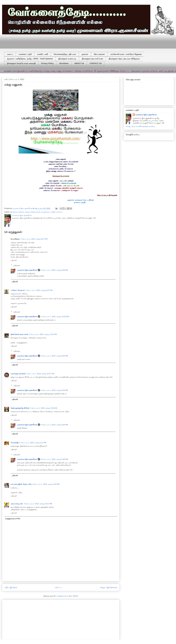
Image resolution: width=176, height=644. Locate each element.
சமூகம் (27, 212)
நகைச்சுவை (46, 212)
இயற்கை (14, 212)
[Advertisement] (68, 41)
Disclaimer (64, 63)
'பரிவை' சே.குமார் (18, 290)
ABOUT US (79, 63)
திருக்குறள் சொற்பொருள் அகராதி (21, 63)
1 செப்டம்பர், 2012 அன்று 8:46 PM (54, 270)
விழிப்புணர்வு (57, 212)
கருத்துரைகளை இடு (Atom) (67, 596)
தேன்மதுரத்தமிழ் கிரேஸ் (20, 408)
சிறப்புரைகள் (99, 54)
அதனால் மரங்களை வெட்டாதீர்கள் (80, 200)
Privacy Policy (47, 63)
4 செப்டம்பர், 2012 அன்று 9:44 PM (54, 425)
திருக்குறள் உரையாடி (67, 59)
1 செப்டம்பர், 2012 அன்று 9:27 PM (39, 290)
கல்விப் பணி (43, 54)
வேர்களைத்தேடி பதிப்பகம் (65, 54)
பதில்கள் (17, 265)
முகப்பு (10, 54)
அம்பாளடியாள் (17, 504)
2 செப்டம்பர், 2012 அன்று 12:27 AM (40, 374)
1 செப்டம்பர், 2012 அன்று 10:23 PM (55, 317)
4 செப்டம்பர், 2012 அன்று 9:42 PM (54, 356)
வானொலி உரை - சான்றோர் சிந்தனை (126, 54)
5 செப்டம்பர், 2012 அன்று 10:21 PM (38, 504)
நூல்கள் (85, 54)
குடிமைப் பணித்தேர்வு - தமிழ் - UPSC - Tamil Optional (30, 59)
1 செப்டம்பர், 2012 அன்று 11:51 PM (43, 334)
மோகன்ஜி (15, 443)
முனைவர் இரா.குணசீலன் (27, 270)
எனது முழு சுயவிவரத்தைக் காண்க (140, 126)
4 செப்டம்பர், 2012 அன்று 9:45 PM (54, 459)
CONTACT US (96, 63)
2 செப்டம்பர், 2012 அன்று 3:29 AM (44, 408)
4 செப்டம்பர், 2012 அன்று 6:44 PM (46, 484)
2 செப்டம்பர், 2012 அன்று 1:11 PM (33, 443)
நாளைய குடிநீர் (80, 202)
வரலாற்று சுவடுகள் (18, 374)
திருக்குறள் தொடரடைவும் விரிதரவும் (124, 59)
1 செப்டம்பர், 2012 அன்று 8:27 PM (34, 239)
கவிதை (21, 212)
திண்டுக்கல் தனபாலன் (19, 334)
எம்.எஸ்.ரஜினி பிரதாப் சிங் (21, 484)
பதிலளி (14, 260)
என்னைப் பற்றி (25, 54)
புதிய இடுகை (11, 587)
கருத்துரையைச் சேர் (13, 519)
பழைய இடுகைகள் (108, 587)
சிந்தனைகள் (36, 212)
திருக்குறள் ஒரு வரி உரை (92, 59)
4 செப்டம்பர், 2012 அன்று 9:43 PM (54, 390)
